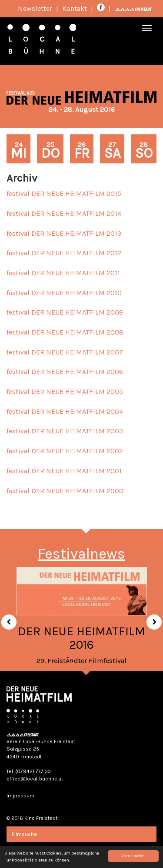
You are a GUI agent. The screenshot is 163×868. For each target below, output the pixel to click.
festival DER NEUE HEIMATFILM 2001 (64, 471)
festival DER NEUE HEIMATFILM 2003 (65, 431)
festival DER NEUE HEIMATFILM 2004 (65, 411)
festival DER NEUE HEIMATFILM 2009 (65, 312)
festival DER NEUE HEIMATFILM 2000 (65, 491)
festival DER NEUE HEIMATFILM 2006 (65, 372)
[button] (6, 619)
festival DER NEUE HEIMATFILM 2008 (65, 332)
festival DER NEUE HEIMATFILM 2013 (64, 233)
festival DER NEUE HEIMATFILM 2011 (63, 273)
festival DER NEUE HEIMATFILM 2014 (64, 213)
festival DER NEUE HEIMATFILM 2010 (64, 293)
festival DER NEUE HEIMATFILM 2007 (65, 352)
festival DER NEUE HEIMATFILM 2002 (65, 451)
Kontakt (75, 8)
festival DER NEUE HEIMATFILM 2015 (64, 193)
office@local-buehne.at (35, 779)
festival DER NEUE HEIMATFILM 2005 (65, 392)
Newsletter (35, 8)
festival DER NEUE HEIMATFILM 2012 (64, 253)
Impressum (20, 796)
